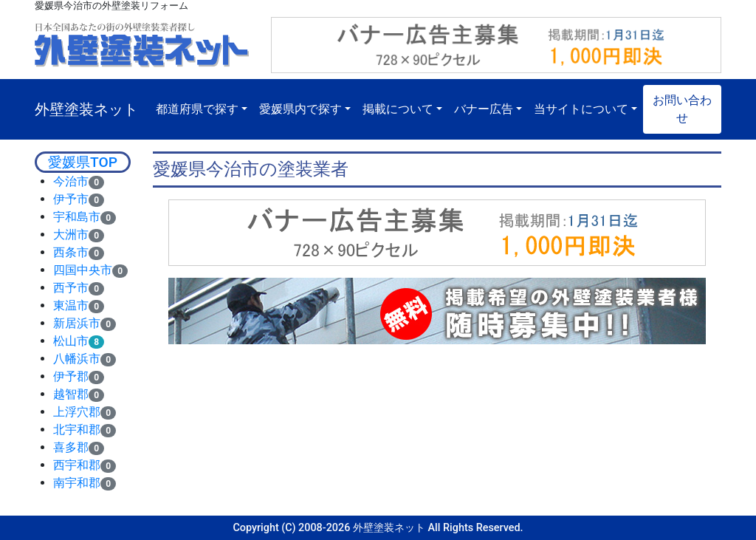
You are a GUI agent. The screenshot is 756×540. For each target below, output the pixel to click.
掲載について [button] (398, 109)
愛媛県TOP (83, 162)
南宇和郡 (77, 483)
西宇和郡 (77, 465)
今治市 (71, 181)
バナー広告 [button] (484, 109)
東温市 (71, 305)
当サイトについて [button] (581, 109)
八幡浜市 (77, 359)
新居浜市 (77, 323)
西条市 (71, 252)
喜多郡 (71, 447)
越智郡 (71, 394)
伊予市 (71, 199)
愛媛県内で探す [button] (300, 109)
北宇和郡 (77, 430)
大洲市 (71, 235)
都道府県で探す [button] (197, 109)
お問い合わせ (682, 109)
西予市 (71, 288)
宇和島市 (77, 217)
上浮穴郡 (77, 412)
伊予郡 (71, 376)
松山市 (71, 341)
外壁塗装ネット (86, 109)
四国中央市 (83, 270)
